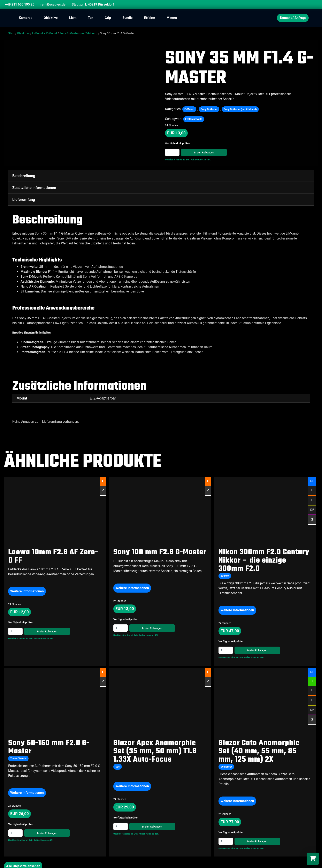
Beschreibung (24, 176)
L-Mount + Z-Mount (45, 33)
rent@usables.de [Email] (53, 4)
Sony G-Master (209, 109)
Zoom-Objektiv (18, 758)
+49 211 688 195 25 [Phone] (20, 4)
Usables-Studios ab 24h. (178, 160)
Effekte (150, 18)
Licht (73, 18)
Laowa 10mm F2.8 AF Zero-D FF (53, 556)
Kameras (26, 18)
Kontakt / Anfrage (293, 18)
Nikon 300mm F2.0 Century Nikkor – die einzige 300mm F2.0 (264, 560)
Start (11, 33)
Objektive (51, 18)
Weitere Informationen (27, 591)
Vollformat (226, 767)
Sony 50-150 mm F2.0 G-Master (49, 747)
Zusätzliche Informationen (34, 188)
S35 (118, 767)
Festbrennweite (194, 119)
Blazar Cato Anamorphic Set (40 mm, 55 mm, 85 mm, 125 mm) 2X (259, 751)
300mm (225, 576)
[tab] (161, 176)
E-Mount (189, 109)
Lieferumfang (24, 200)
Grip (108, 18)
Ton (91, 18)
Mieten (172, 18)
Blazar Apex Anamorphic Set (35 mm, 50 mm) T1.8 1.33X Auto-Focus (155, 751)
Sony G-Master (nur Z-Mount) (79, 33)
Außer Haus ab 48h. (201, 160)
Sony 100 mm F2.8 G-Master (160, 552)
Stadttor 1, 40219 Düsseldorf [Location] (93, 4)
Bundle (128, 18)
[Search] (309, 5)
